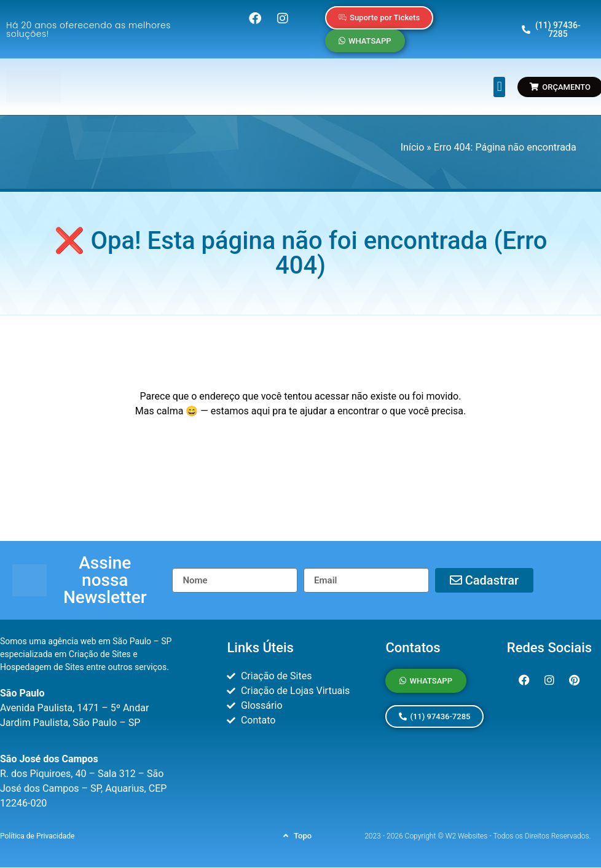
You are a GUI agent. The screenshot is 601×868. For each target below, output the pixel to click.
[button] (499, 87)
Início (413, 147)
